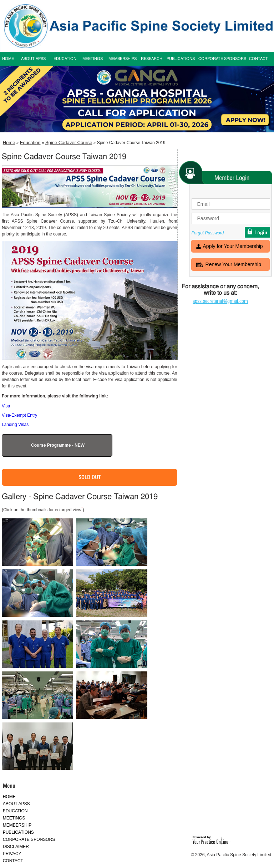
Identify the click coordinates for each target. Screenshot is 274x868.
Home (9, 143)
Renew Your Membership (233, 265)
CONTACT (258, 59)
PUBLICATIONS (181, 59)
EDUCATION (65, 59)
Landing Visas (15, 425)
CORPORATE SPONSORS (222, 59)
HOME (9, 797)
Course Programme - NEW (58, 445)
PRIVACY (12, 854)
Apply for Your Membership (233, 247)
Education (30, 143)
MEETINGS (93, 59)
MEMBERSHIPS (123, 59)
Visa (6, 406)
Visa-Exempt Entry (19, 415)
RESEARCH (152, 59)
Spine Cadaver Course (69, 143)
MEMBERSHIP (17, 825)
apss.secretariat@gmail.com (220, 301)
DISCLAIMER (16, 847)
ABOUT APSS (33, 59)
